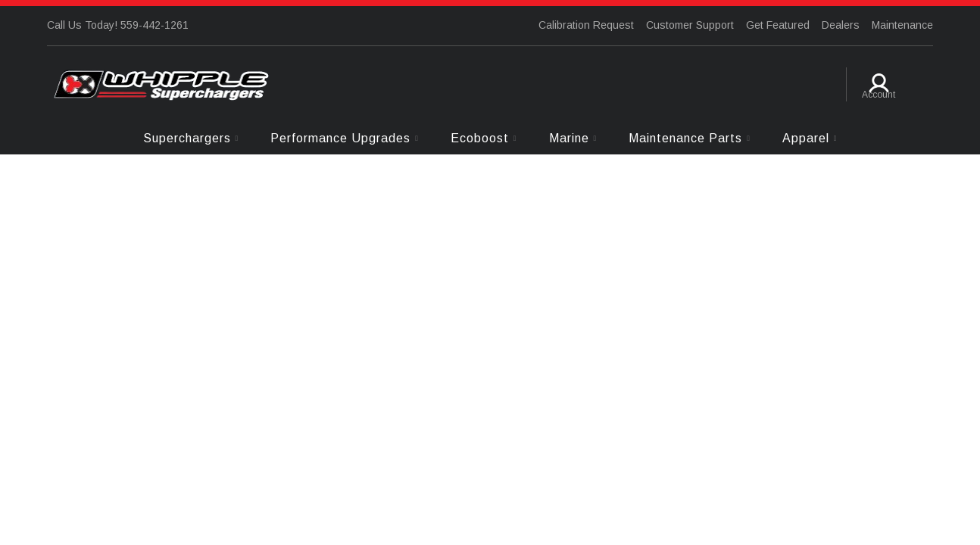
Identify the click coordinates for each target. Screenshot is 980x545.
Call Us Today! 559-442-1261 (118, 25)
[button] (191, 138)
